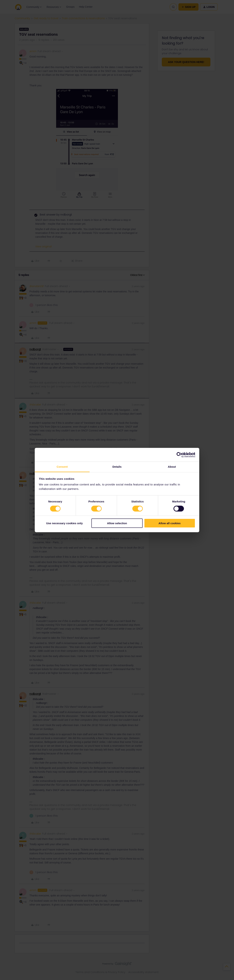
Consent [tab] (62, 467)
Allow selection (117, 523)
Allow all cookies (170, 523)
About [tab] (172, 467)
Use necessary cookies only (64, 523)
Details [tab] (117, 467)
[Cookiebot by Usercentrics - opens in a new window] (179, 455)
